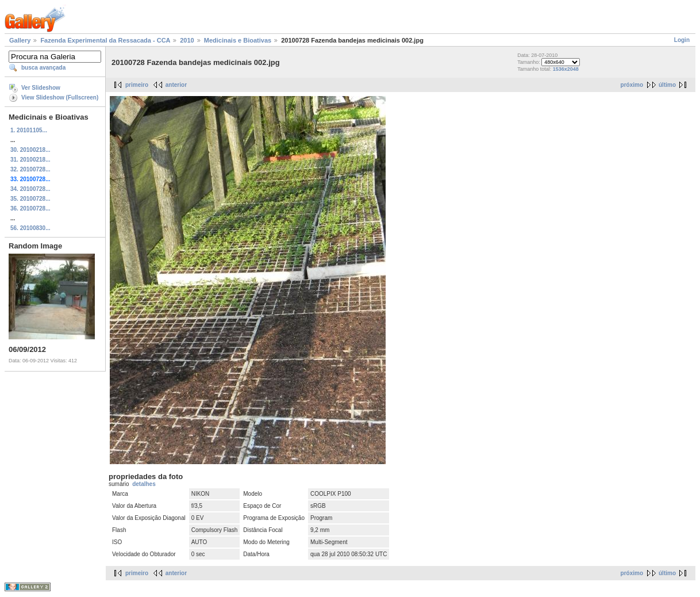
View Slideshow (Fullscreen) (60, 97)
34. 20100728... (30, 189)
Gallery (20, 40)
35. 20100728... (30, 199)
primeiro (137, 85)
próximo (632, 85)
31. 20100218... (30, 160)
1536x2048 (566, 69)
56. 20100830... (30, 228)
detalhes (144, 484)
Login (682, 40)
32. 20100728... (30, 169)
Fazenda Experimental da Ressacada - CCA (105, 40)
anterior (176, 85)
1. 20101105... (29, 130)
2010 (187, 40)
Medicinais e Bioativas (238, 40)
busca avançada (43, 68)
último (667, 85)
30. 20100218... (30, 150)
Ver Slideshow (41, 88)
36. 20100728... (30, 208)
